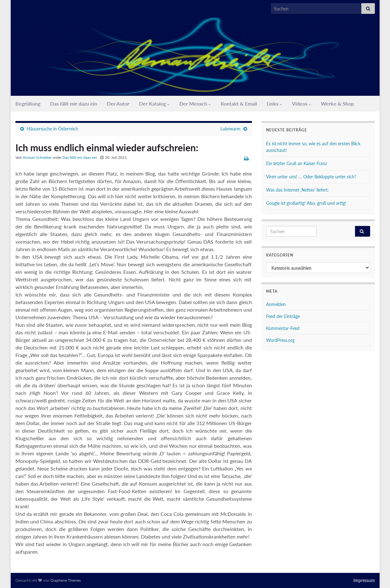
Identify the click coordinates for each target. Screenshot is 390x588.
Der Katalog (154, 104)
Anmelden (276, 304)
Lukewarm (230, 129)
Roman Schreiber (37, 157)
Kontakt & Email (239, 104)
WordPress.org (280, 340)
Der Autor (118, 104)
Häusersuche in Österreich (52, 129)
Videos (302, 104)
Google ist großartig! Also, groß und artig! (306, 203)
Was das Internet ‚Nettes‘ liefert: (297, 190)
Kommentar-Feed (283, 328)
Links (274, 104)
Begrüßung (28, 104)
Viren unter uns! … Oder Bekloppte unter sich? (311, 177)
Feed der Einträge (283, 316)
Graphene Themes (66, 580)
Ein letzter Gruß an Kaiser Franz (297, 163)
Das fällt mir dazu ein (74, 104)
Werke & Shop (338, 104)
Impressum (364, 580)
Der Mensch (195, 104)
